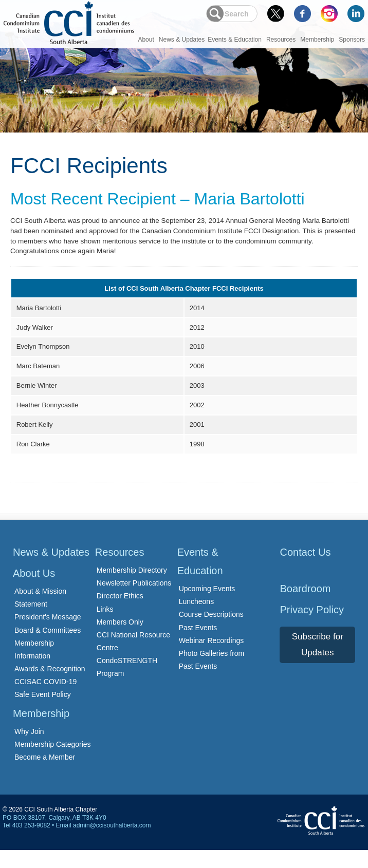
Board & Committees (48, 648)
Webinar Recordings (211, 658)
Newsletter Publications (134, 601)
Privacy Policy (311, 628)
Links (105, 627)
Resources (281, 40)
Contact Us (305, 570)
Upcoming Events (207, 607)
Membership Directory (132, 588)
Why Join (29, 749)
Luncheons (197, 619)
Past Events (198, 645)
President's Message (48, 635)
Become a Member (45, 775)
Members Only (120, 639)
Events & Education (235, 40)
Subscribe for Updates (318, 663)
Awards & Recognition (50, 687)
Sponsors (352, 40)
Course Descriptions (211, 632)
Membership (317, 40)
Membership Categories (53, 762)
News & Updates (182, 40)
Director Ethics (120, 614)
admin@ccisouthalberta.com (112, 843)
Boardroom (305, 607)
